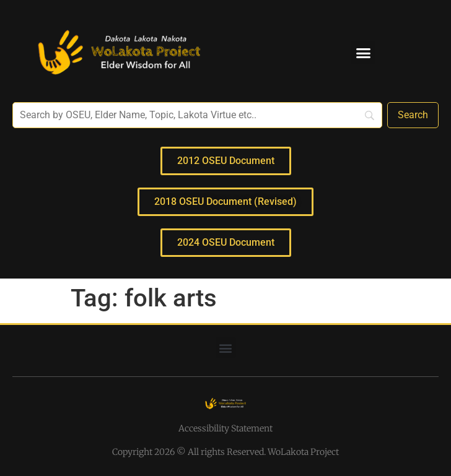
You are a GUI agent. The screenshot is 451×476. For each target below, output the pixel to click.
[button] (363, 53)
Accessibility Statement (225, 428)
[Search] (413, 115)
